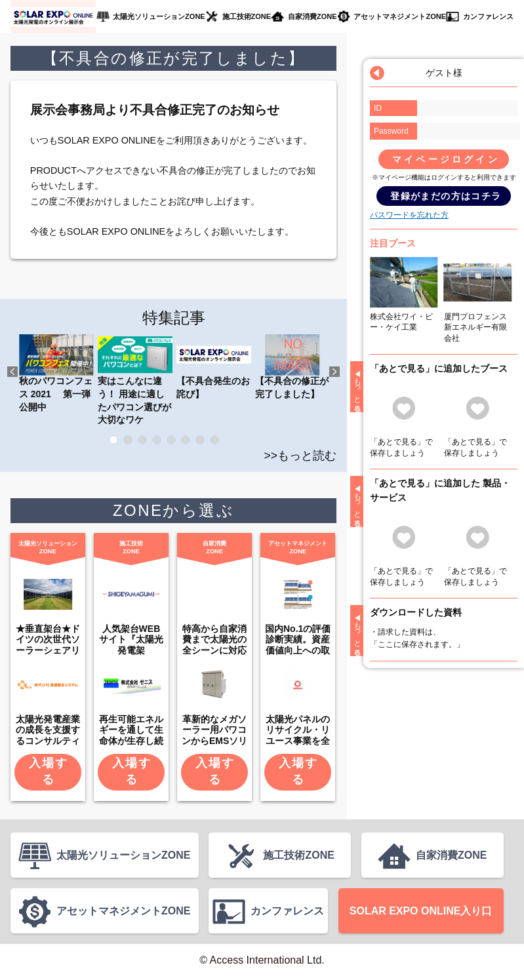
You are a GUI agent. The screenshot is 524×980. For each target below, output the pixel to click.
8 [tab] (214, 440)
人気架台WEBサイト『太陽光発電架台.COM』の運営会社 (131, 651)
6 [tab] (186, 440)
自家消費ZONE (312, 16)
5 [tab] (171, 440)
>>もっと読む (301, 456)
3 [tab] (142, 440)
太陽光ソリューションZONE (158, 16)
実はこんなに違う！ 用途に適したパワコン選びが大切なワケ (135, 380)
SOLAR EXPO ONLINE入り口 (421, 913)
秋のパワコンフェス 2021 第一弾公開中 (56, 373)
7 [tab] (200, 440)
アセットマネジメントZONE (400, 16)
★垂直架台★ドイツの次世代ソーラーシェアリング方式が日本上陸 (48, 651)
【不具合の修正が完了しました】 (292, 367)
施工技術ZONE (246, 16)
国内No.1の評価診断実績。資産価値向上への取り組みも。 (298, 645)
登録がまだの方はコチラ (446, 196)
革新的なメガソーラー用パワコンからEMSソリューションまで (214, 735)
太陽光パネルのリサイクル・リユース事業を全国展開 (298, 735)
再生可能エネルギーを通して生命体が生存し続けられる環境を (131, 735)
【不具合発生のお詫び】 (214, 367)
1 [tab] (113, 440)
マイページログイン (446, 159)
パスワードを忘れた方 (409, 215)
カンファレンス (488, 16)
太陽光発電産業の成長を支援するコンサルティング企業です (48, 735)
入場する (48, 771)
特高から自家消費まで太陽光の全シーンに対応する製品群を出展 (214, 651)
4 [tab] (157, 440)
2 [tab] (128, 440)
